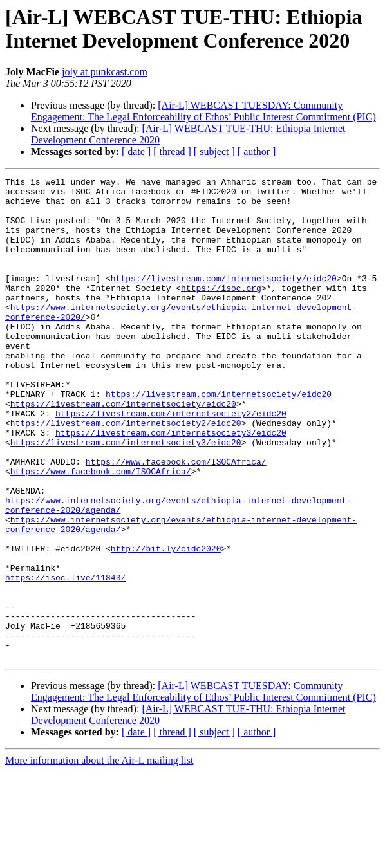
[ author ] (257, 152)
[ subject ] (214, 152)
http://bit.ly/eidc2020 (166, 623)
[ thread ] (172, 152)
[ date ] (136, 152)
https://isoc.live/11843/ (65, 658)
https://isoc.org (221, 311)
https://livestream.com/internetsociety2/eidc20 (171, 461)
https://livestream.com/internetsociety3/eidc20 (171, 485)
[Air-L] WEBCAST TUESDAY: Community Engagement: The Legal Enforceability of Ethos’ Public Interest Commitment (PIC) (203, 111)
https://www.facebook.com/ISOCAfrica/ (176, 519)
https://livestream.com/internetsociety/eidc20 (224, 299)
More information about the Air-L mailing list (99, 857)
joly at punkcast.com (105, 72)
